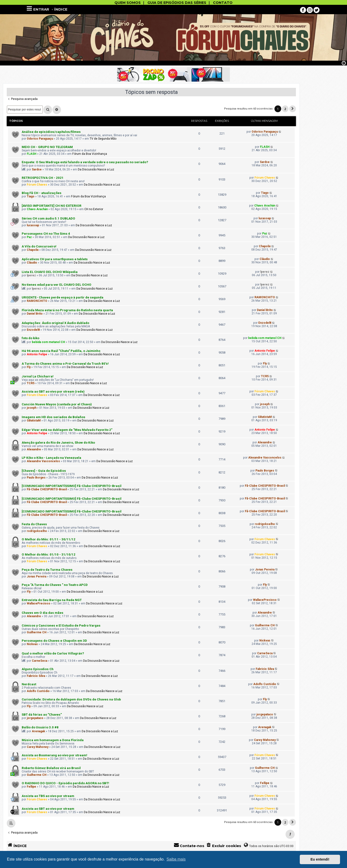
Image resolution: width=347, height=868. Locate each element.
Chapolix (33, 250)
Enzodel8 (33, 330)
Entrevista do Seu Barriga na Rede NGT (52, 600)
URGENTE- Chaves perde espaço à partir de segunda (63, 297)
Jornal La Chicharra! (38, 376)
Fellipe (31, 787)
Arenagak (38, 731)
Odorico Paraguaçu (40, 139)
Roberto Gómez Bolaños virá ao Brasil (51, 768)
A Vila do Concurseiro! (39, 246)
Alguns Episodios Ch (38, 669)
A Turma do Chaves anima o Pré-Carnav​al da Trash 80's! (65, 364)
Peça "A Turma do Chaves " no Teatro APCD (55, 585)
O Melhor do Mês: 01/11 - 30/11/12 (49, 539)
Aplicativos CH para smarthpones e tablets (55, 259)
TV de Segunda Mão (103, 139)
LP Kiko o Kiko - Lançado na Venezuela (51, 458)
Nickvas (32, 644)
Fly (29, 367)
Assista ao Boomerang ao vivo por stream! (54, 755)
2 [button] (285, 109)
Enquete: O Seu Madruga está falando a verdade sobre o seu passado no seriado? (85, 162)
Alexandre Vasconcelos (43, 461)
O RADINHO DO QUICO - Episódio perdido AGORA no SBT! (65, 783)
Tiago (31, 196)
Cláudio (32, 263)
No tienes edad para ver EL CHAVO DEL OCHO (57, 285)
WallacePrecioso (39, 603)
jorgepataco (35, 718)
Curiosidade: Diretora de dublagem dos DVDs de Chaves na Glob (71, 699)
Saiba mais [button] (176, 859)
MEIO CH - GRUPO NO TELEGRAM (47, 147)
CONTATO (223, 3)
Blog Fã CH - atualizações (42, 193)
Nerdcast (29, 684)
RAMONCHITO (37, 301)
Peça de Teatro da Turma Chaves (47, 570)
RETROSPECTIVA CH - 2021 (43, 178)
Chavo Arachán (37, 209)
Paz (29, 237)
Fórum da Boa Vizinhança (90, 154)
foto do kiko (30, 338)
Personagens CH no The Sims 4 (46, 234)
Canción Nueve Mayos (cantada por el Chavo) (57, 404)
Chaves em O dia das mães (43, 613)
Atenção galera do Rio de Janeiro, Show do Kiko (58, 443)
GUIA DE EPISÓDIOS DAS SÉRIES (177, 3)
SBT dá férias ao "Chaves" (42, 715)
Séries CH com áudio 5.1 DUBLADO (48, 218)
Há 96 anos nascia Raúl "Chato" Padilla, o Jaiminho (61, 351)
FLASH (32, 154)
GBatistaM (34, 421)
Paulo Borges (36, 478)
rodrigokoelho (37, 531)
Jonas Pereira (37, 577)
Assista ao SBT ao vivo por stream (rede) (53, 392)
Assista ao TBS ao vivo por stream (48, 796)
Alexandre (34, 449)
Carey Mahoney (38, 747)
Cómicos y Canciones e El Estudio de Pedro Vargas (61, 625)
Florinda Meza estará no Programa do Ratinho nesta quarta (67, 310)
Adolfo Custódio (38, 691)
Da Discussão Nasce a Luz (96, 169)
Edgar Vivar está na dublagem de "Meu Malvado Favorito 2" (67, 430)
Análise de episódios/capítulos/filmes (51, 132)
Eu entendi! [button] (320, 859)
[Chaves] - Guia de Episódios (44, 471)
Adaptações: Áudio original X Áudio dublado (55, 323)
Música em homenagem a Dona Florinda (53, 740)
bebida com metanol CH (48, 342)
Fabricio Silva (36, 676)
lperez (31, 275)
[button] (293, 109)
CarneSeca (40, 661)
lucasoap (33, 225)
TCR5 (31, 383)
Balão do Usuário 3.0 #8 (40, 727)
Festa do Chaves (34, 524)
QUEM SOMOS (128, 3)
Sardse (37, 169)
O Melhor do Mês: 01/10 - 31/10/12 (49, 554)
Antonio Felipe (37, 354)
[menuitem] (224, 846)
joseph (32, 408)
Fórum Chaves (37, 185)
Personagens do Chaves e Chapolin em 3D (54, 641)
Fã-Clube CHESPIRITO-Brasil (47, 489)
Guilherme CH (37, 632)
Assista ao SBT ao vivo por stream (48, 809)
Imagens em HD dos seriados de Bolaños (53, 417)
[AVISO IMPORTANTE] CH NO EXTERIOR (52, 206)
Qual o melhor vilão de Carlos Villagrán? (53, 653)
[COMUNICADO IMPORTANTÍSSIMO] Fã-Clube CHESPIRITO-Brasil (72, 486)
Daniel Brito (35, 314)
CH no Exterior (94, 209)
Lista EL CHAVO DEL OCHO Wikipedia (50, 272)
